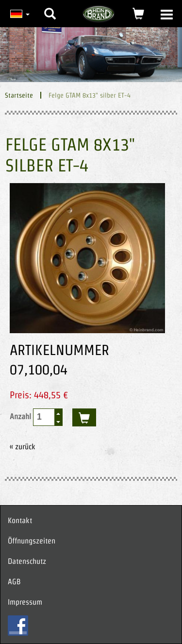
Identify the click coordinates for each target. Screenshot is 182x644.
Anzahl (36, 417)
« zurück (23, 447)
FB (18, 626)
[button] (50, 6)
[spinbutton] (44, 417)
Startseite (19, 95)
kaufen (84, 417)
